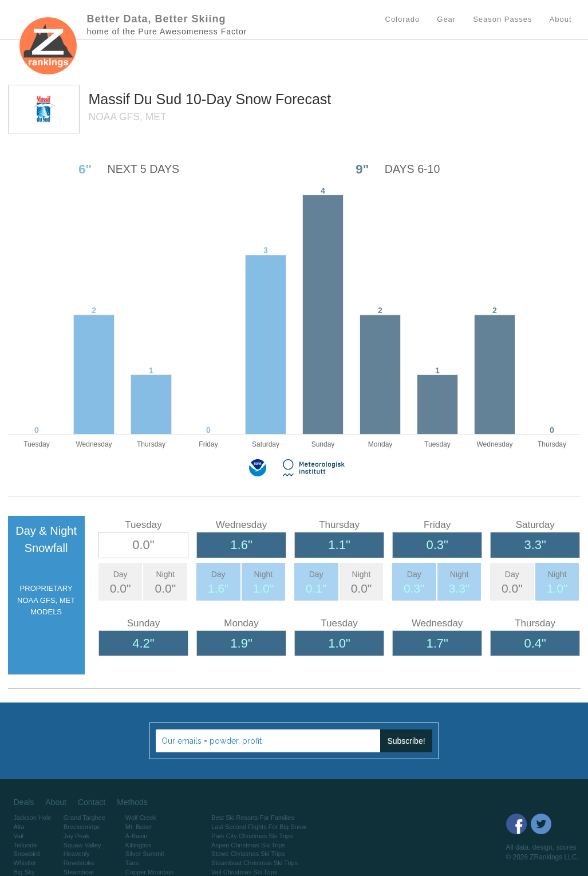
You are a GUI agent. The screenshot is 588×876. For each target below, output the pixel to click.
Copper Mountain (149, 872)
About (56, 802)
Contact (92, 802)
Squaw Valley (82, 845)
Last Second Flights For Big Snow (259, 827)
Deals (24, 802)
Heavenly (77, 854)
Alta (19, 827)
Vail (19, 836)
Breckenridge (82, 827)
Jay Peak (76, 836)
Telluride (25, 845)
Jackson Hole (33, 818)
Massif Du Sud (137, 99)
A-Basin (137, 836)
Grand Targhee (84, 818)
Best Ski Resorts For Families (253, 818)
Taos (132, 863)
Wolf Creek (141, 818)
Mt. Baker (139, 827)
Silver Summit (145, 854)
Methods (132, 802)
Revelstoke (79, 863)
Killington (138, 845)
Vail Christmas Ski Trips (244, 872)
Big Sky (24, 872)
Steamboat (79, 872)
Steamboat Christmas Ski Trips (254, 863)
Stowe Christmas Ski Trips (248, 854)
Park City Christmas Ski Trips (252, 836)
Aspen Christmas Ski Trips (248, 845)
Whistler (25, 863)
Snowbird (27, 854)
